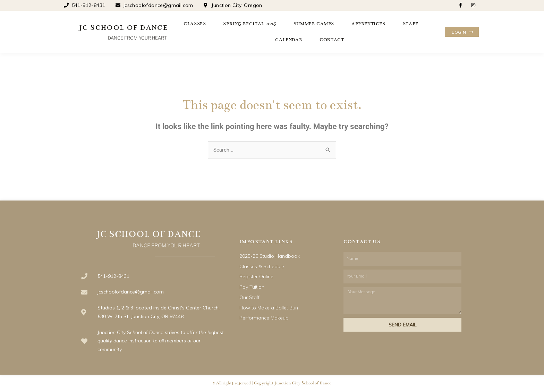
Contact (332, 40)
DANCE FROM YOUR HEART (137, 38)
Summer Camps (314, 24)
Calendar (289, 40)
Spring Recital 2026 (249, 24)
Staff (411, 24)
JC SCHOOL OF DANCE (124, 28)
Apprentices (368, 24)
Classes (195, 24)
